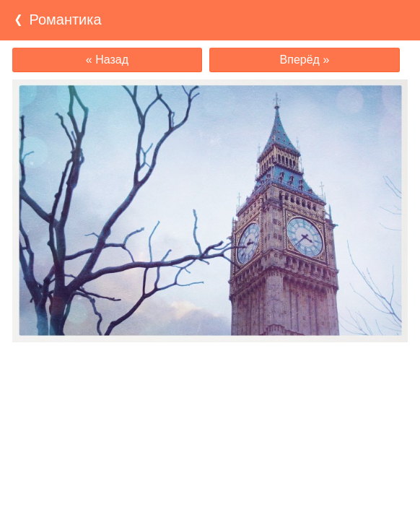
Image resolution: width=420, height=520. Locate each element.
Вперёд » (305, 60)
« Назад (107, 60)
